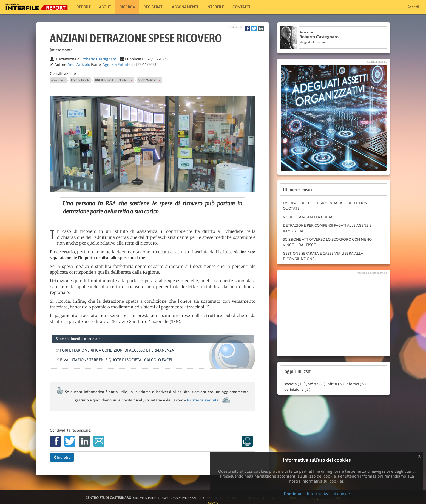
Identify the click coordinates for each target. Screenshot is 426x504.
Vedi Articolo (79, 64)
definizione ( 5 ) (297, 389)
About (105, 7)
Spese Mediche (147, 80)
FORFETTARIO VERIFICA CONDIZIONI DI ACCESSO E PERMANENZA (116, 350)
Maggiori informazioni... (314, 42)
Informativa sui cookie (328, 494)
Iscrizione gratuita (203, 400)
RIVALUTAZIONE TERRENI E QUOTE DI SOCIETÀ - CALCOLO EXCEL (115, 360)
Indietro (62, 457)
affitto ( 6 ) (316, 384)
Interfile (215, 7)
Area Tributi (58, 80)
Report (84, 7)
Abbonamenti (185, 7)
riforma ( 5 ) (356, 384)
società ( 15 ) (295, 384)
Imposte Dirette (80, 80)
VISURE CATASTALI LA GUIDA (308, 217)
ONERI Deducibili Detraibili (112, 80)
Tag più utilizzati (297, 371)
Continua (292, 494)
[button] (132, 80)
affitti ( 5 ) (336, 384)
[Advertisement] (334, 314)
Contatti (241, 7)
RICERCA (127, 7)
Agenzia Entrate (117, 64)
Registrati (154, 7)
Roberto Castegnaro (99, 59)
